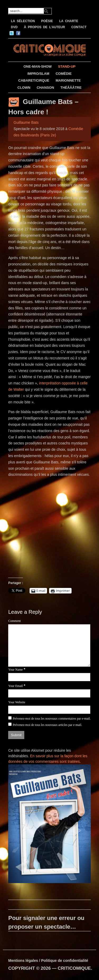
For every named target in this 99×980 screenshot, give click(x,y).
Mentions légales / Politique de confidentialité (48, 961)
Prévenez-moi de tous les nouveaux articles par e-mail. (47, 725)
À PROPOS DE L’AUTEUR (44, 27)
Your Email (15, 686)
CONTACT (79, 27)
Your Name (15, 670)
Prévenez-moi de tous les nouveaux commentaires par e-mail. (52, 719)
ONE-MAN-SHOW (38, 66)
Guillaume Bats (26, 122)
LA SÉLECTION (23, 21)
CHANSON (45, 88)
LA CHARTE (69, 21)
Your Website (17, 702)
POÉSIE (47, 21)
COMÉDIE (64, 74)
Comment (14, 621)
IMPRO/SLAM (38, 74)
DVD (14, 27)
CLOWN (24, 88)
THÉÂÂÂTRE (71, 88)
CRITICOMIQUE (74, 968)
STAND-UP (67, 66)
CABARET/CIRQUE (34, 80)
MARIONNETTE (68, 80)
